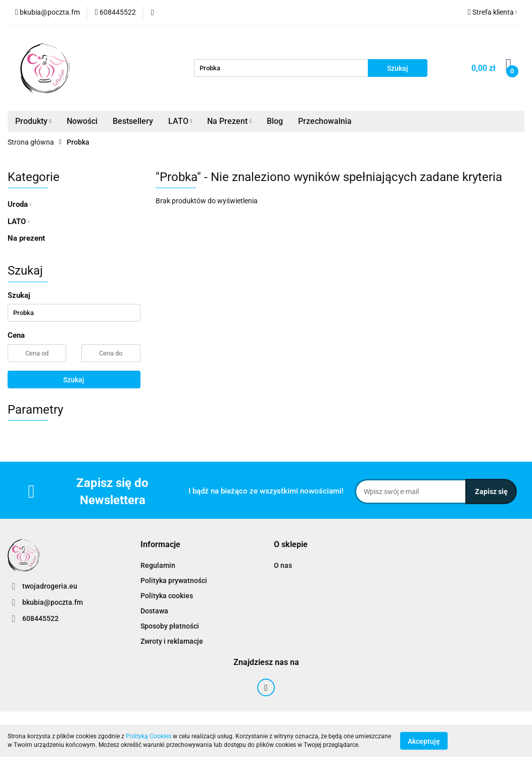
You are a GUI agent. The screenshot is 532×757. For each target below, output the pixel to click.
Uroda (19, 204)
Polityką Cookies (149, 736)
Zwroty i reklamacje (172, 641)
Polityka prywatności (174, 581)
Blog (275, 121)
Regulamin (158, 565)
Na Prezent (229, 121)
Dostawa (154, 611)
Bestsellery (133, 121)
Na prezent (26, 238)
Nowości (82, 121)
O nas (283, 565)
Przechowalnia (325, 121)
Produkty (33, 121)
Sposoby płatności (170, 626)
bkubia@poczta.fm (53, 602)
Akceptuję (424, 741)
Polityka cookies (167, 596)
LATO (180, 121)
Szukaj (74, 380)
